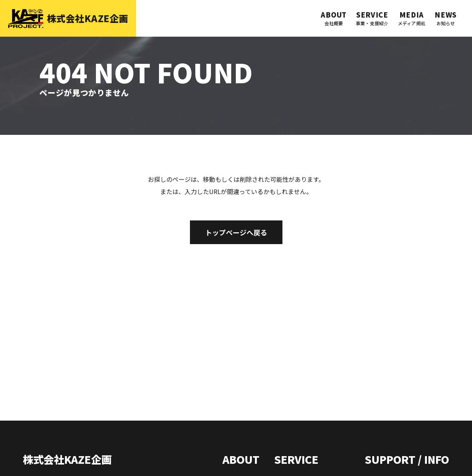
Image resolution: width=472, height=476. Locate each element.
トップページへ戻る (236, 232)
